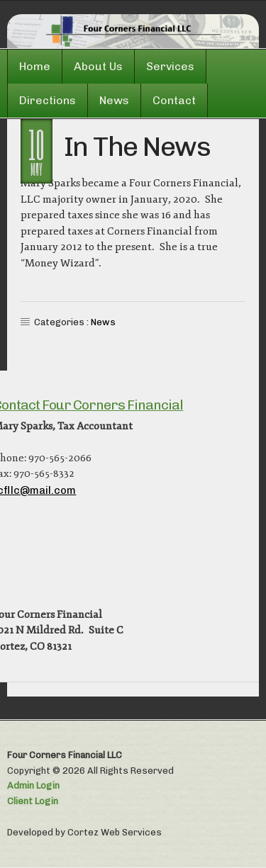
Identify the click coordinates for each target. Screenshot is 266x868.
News (114, 100)
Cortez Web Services (115, 832)
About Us (98, 66)
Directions (48, 100)
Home (35, 66)
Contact (174, 100)
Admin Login (33, 785)
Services (170, 66)
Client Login (33, 801)
